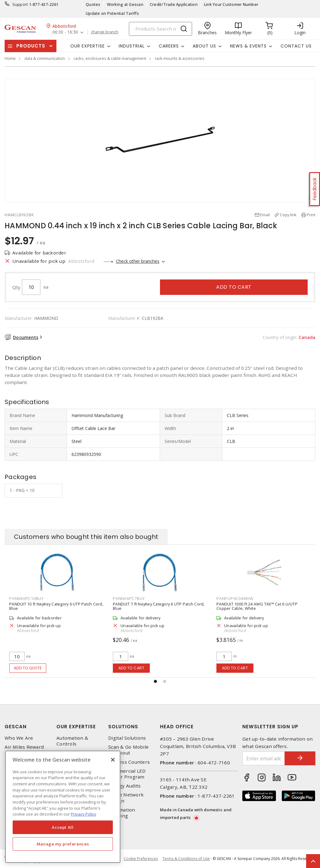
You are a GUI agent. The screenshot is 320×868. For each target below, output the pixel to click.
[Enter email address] (264, 758)
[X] (113, 760)
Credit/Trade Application (174, 4)
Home (10, 58)
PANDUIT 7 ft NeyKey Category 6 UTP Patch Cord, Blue (159, 606)
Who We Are (19, 738)
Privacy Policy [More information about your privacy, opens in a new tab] (84, 814)
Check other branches (138, 261)
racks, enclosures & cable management (110, 58)
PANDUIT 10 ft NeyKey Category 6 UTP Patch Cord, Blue (56, 606)
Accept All (63, 827)
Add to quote (28, 668)
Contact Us (296, 46)
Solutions (123, 727)
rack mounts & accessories (180, 58)
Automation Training (122, 813)
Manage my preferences (63, 844)
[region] (63, 807)
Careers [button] (169, 46)
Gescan (16, 727)
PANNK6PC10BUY (27, 598)
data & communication (45, 58)
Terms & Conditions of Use (186, 859)
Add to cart (234, 287)
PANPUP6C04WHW (235, 598)
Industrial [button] (132, 46)
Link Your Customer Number (231, 4)
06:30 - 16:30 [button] (65, 32)
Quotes (93, 4)
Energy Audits (124, 786)
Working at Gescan (125, 4)
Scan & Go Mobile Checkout (128, 750)
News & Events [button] (248, 46)
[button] (155, 681)
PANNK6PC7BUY (129, 598)
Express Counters (129, 762)
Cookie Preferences (141, 859)
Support (20, 4)
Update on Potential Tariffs (112, 13)
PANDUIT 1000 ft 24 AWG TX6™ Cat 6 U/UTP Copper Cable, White (257, 606)
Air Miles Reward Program (24, 750)
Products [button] (31, 46)
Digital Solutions (127, 738)
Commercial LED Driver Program (127, 774)
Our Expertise (76, 727)
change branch (105, 32)
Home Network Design (126, 798)
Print (311, 215)
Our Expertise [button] (88, 46)
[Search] (160, 29)
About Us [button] (204, 46)
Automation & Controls (72, 741)
